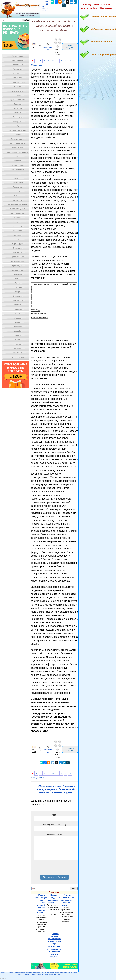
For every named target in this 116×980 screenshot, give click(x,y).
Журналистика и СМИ (18, 130)
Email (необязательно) (55, 825)
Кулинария (18, 174)
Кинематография (18, 165)
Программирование (18, 261)
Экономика (18, 353)
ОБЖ (18, 239)
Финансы (18, 335)
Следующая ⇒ (38, 65)
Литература (18, 187)
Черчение (18, 344)
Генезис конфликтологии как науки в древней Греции (67, 900)
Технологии (18, 309)
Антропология (18, 65)
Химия (18, 340)
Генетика (18, 104)
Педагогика (18, 248)
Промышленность (18, 270)
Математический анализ (18, 204)
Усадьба (18, 318)
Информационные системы (18, 152)
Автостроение (18, 60)
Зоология (18, 135)
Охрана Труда (18, 244)
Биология (18, 87)
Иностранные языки (18, 143)
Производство (18, 266)
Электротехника (18, 357)
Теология (18, 305)
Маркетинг (18, 196)
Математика (18, 200)
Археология (18, 69)
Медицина (18, 218)
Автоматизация (18, 56)
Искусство (18, 156)
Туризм (18, 314)
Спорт (18, 292)
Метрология (18, 231)
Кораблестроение (18, 170)
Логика (18, 191)
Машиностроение (18, 213)
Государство (18, 117)
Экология (18, 349)
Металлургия (18, 226)
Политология (18, 253)
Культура (18, 178)
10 (70, 61)
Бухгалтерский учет (18, 100)
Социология (18, 287)
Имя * (55, 815)
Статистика (18, 296)
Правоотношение (18, 257)
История (18, 161)
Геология (18, 113)
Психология (18, 274)
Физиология (18, 327)
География (18, 108)
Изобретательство (18, 139)
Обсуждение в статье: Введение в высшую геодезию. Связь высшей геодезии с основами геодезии (56, 789)
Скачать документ (70, 47)
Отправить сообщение (54, 877)
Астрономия (18, 78)
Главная (45, 1)
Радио (18, 279)
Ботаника (18, 95)
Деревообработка (18, 126)
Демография (18, 122)
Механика (18, 235)
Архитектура (18, 74)
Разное (18, 283)
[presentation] (55, 868)
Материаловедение (18, 209)
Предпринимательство (18, 82)
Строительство (18, 301)
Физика (18, 322)
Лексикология (18, 183)
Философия (18, 331)
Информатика (18, 148)
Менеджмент (18, 222)
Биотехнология (18, 91)
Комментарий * (54, 835)
